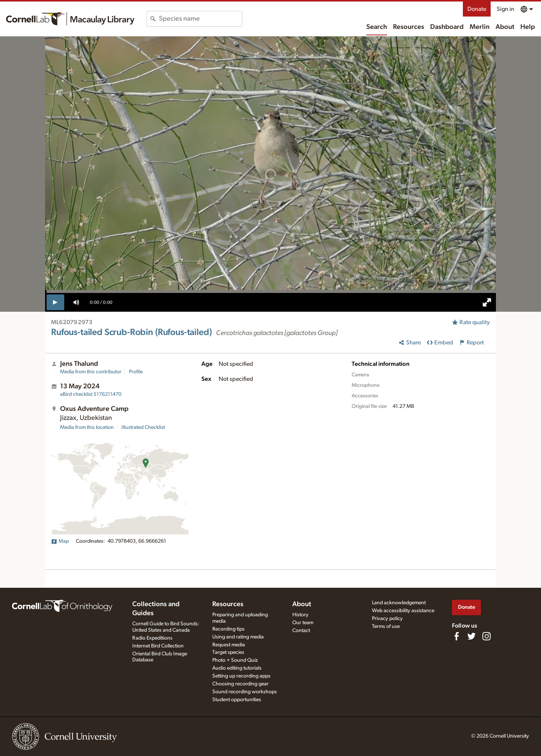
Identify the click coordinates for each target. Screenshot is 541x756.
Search (377, 27)
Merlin (480, 27)
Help (528, 27)
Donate (477, 9)
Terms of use (386, 626)
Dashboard (447, 27)
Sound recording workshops (245, 692)
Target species (228, 652)
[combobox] (200, 19)
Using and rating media (238, 637)
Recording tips (228, 629)
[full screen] (487, 302)
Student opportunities (237, 700)
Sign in (505, 9)
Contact (301, 631)
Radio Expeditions (152, 638)
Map (60, 541)
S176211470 (91, 394)
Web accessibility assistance (403, 611)
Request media (229, 645)
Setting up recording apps (241, 676)
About (505, 27)
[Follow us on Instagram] (487, 636)
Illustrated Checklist (143, 427)
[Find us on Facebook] (456, 636)
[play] (55, 302)
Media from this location (87, 427)
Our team (303, 623)
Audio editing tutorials (237, 668)
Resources (409, 27)
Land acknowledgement (399, 603)
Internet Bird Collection (158, 646)
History (300, 615)
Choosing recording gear (240, 684)
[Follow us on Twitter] (471, 636)
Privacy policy (387, 619)
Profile (136, 372)
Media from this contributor (91, 372)
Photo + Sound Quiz (235, 660)
